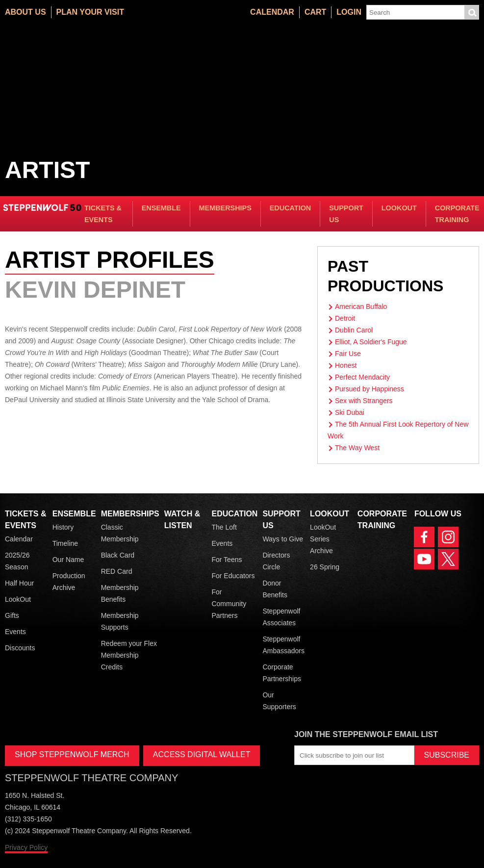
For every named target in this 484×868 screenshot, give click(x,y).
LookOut (399, 208)
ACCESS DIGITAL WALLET (202, 754)
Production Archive (69, 582)
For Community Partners (229, 604)
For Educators (233, 576)
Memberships (225, 208)
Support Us (346, 214)
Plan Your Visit (90, 12)
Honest (346, 365)
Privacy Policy (26, 847)
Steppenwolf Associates (281, 617)
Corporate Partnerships (282, 673)
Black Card (118, 555)
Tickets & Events (103, 214)
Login (349, 12)
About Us (25, 12)
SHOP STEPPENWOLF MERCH (72, 754)
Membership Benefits (120, 593)
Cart (315, 12)
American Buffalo (361, 306)
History (63, 527)
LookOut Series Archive (323, 539)
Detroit (345, 318)
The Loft (224, 527)
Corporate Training (457, 214)
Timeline (65, 543)
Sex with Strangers (364, 401)
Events (15, 632)
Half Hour (19, 583)
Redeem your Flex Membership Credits (129, 655)
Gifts (12, 615)
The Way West (357, 448)
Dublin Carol (354, 330)
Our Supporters (279, 701)
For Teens (227, 560)
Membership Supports (120, 621)
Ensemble (161, 208)
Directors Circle (276, 561)
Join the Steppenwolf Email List (366, 734)
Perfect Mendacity (362, 377)
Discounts (20, 648)
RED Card (117, 571)
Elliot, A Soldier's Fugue (371, 342)
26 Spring (325, 567)
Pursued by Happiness (369, 389)
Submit (472, 12)
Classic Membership (120, 533)
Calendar (272, 12)
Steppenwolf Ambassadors (283, 645)
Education (290, 208)
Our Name (68, 560)
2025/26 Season (17, 561)
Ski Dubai (350, 412)
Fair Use (348, 354)
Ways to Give (283, 539)
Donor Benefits (275, 589)
